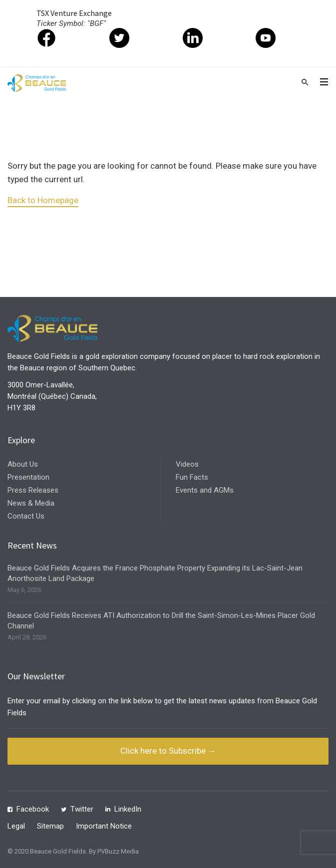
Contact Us (26, 516)
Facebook (33, 809)
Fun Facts (192, 477)
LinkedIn (128, 809)
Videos (187, 464)
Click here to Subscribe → (168, 751)
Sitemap (50, 826)
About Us (23, 464)
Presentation (28, 477)
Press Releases (33, 490)
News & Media (31, 503)
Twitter (82, 809)
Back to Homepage (43, 200)
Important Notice (104, 826)
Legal (16, 826)
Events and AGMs (205, 490)
